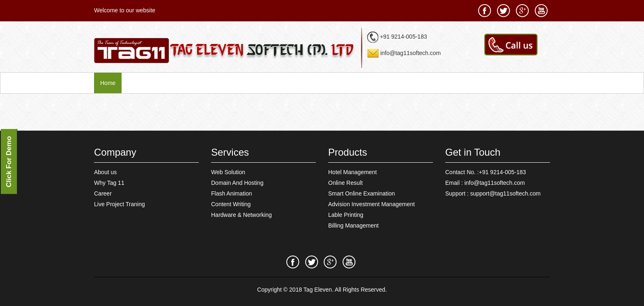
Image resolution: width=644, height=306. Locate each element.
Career (103, 193)
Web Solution (228, 172)
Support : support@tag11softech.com (493, 193)
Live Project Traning (120, 204)
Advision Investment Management (371, 204)
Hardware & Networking (241, 215)
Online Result (345, 183)
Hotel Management (352, 172)
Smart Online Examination (362, 193)
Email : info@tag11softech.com (485, 183)
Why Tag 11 (109, 183)
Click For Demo (9, 162)
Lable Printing (346, 215)
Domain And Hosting (237, 183)
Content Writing (231, 204)
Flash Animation (232, 193)
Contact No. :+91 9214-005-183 (486, 172)
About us (105, 172)
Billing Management (353, 225)
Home (108, 83)
